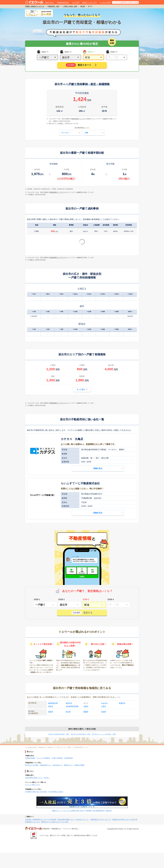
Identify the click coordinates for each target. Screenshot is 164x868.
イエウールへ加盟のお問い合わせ (73, 811)
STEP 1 (37, 600)
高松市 (51, 706)
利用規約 (89, 811)
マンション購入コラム (32, 785)
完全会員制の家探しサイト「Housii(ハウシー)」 (73, 819)
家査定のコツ (68, 765)
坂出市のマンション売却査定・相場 (104, 734)
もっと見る (82, 389)
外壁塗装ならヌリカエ (32, 822)
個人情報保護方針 (99, 811)
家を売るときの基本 (32, 765)
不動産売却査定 (30, 758)
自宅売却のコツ (58, 765)
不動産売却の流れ (63, 3)
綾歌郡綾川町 (53, 703)
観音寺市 (69, 703)
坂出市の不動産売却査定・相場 (59, 734)
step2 (64, 52)
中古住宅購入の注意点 (56, 792)
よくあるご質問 (105, 3)
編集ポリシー (57, 811)
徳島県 (51, 712)
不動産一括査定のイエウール (35, 6)
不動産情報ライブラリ (57, 192)
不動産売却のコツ (45, 765)
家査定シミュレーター (90, 3)
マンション (71, 133)
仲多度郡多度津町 (72, 706)
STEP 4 (111, 600)
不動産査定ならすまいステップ (101, 819)
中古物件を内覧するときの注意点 (36, 792)
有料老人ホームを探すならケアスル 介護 (55, 822)
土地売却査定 (68, 758)
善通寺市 (122, 703)
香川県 (83, 6)
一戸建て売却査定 (57, 758)
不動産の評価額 (79, 765)
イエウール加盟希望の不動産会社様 (125, 2)
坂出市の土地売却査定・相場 (81, 734)
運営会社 (109, 811)
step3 (87, 52)
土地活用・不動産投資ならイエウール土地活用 (41, 819)
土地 (94, 133)
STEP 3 (86, 600)
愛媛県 (86, 712)
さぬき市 (104, 703)
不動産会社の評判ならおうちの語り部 (125, 819)
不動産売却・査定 (53, 6)
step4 (110, 52)
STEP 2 (61, 600)
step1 (41, 52)
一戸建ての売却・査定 (70, 6)
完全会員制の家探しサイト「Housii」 (37, 778)
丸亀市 (86, 706)
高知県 (104, 712)
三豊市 (104, 706)
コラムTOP (76, 3)
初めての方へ (50, 3)
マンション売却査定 (43, 758)
